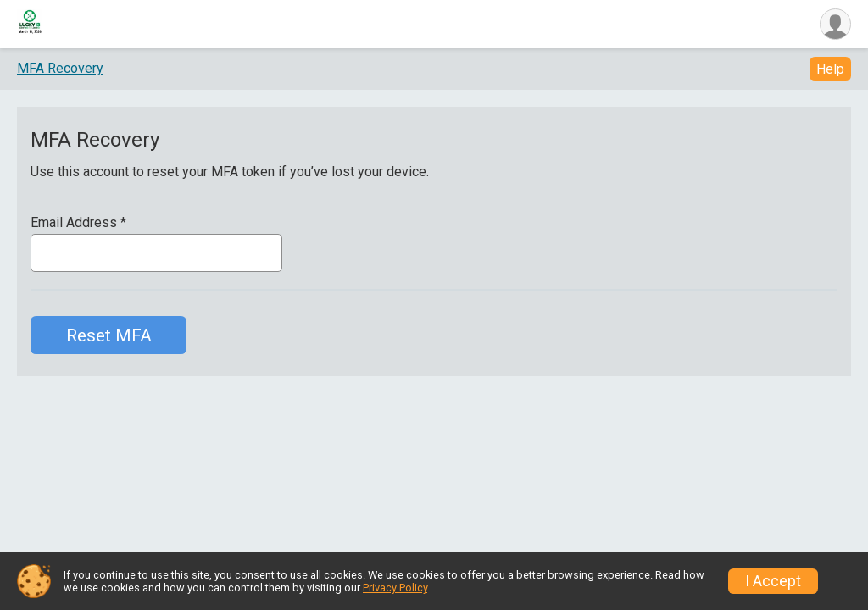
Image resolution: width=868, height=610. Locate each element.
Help (830, 69)
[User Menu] (835, 24)
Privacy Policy (395, 588)
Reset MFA (109, 335)
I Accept (773, 581)
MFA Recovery (60, 68)
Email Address (78, 223)
